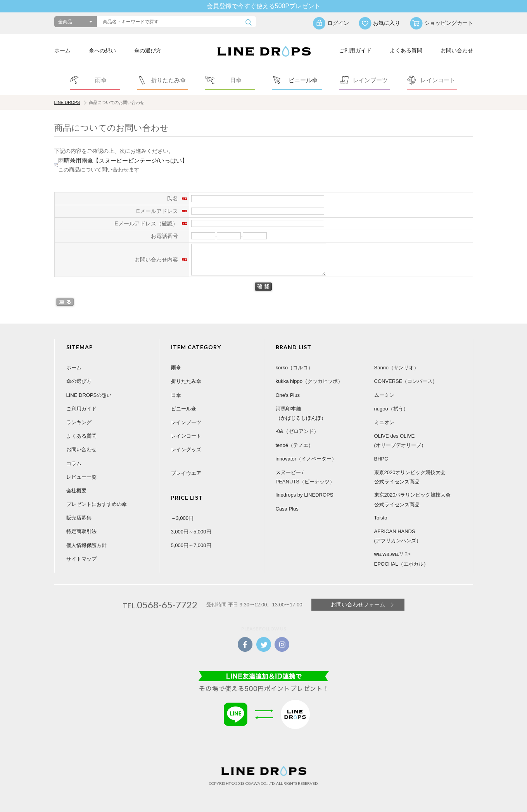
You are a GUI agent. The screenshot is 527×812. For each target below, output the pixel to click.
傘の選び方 (148, 50)
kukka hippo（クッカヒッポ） (309, 381)
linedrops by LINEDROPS (305, 495)
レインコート (186, 436)
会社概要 (76, 491)
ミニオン (384, 422)
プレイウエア (186, 473)
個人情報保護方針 (86, 545)
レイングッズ (186, 449)
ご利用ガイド (355, 50)
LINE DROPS (67, 102)
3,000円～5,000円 (191, 532)
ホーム (62, 50)
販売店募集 (79, 518)
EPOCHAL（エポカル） (401, 564)
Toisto (381, 518)
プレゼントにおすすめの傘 (97, 504)
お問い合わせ (457, 50)
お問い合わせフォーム (358, 604)
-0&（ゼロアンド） (297, 431)
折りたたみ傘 (186, 381)
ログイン (338, 23)
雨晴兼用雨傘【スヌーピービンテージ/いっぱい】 (123, 160)
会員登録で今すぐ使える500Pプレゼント (263, 6)
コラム (74, 463)
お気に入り (387, 23)
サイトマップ (81, 559)
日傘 (176, 395)
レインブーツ (186, 422)
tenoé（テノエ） (295, 445)
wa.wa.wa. (387, 554)
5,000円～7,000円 (191, 545)
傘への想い (102, 50)
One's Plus (288, 395)
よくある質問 (406, 50)
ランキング (79, 422)
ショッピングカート (449, 23)
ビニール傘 (184, 409)
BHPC (381, 459)
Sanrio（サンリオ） (397, 368)
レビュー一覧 (81, 477)
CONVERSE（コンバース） (406, 381)
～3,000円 (182, 518)
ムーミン (384, 395)
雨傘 (176, 368)
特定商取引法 (81, 531)
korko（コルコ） (295, 368)
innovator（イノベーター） (306, 459)
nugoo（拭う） (391, 409)
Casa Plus (287, 509)
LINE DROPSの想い (89, 395)
